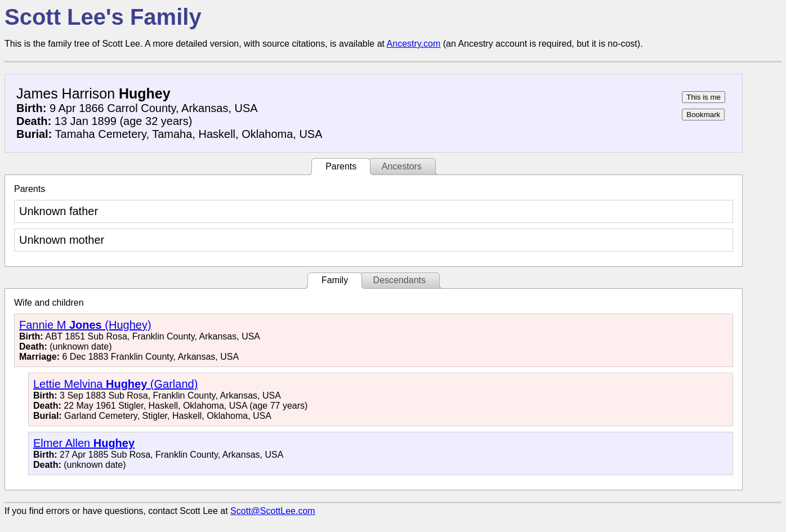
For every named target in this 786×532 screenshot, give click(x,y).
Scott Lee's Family (103, 17)
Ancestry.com (414, 44)
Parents (341, 166)
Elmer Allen (84, 443)
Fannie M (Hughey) (85, 325)
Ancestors (402, 166)
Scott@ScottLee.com (273, 511)
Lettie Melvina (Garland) (115, 384)
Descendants (399, 280)
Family (335, 280)
